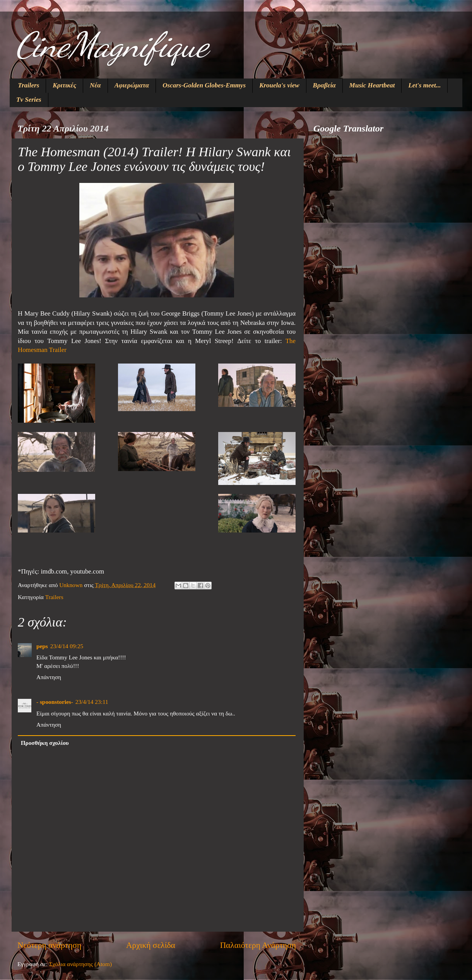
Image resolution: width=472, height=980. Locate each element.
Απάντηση (49, 677)
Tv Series (29, 100)
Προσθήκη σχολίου (45, 743)
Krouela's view (279, 85)
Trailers (28, 85)
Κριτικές (64, 85)
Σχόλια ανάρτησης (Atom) (80, 964)
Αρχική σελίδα (151, 945)
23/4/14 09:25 (67, 646)
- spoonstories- (55, 702)
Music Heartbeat (372, 85)
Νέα (95, 85)
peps (42, 646)
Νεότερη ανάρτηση (49, 945)
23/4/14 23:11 (92, 702)
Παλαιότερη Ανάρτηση (258, 945)
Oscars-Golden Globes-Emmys (204, 85)
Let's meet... (424, 85)
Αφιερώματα (132, 85)
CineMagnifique (112, 45)
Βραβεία (324, 85)
